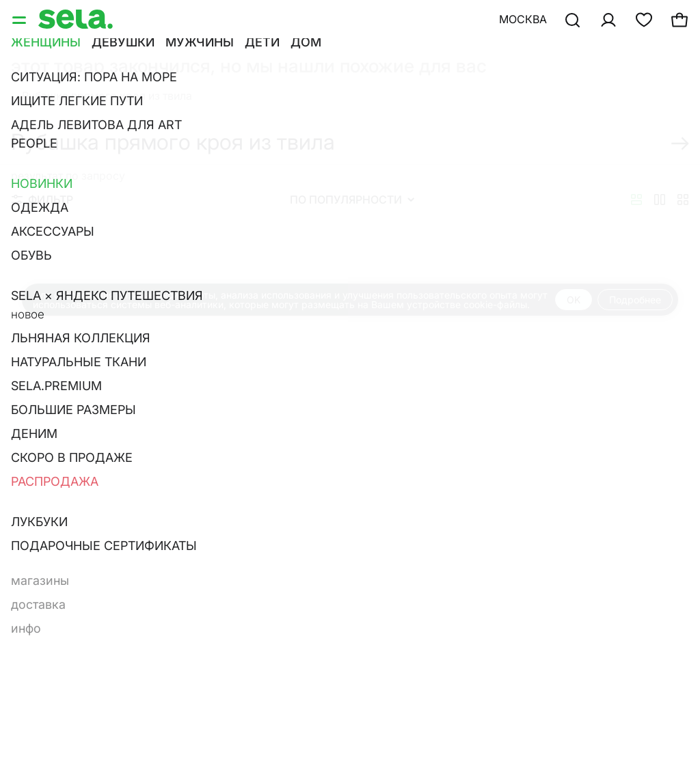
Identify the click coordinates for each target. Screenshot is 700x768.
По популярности (352, 200)
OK (574, 300)
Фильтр (42, 200)
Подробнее (635, 300)
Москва (523, 19)
